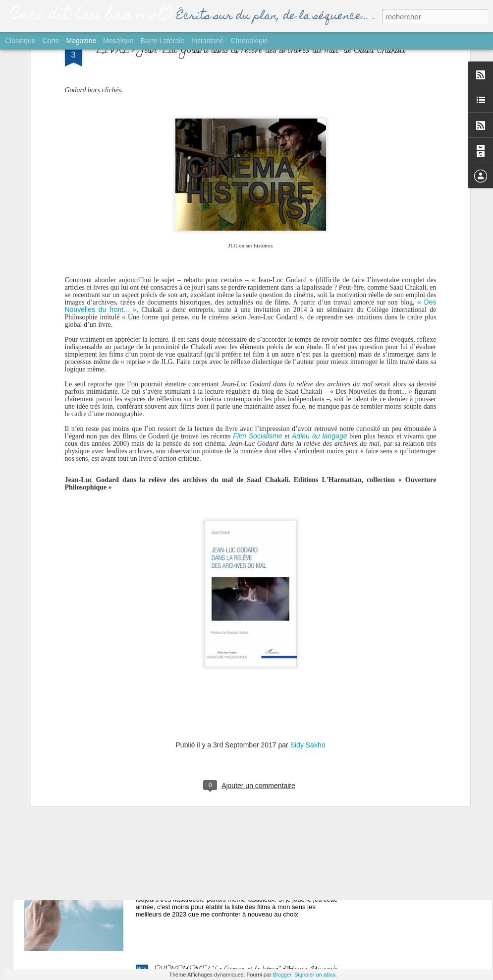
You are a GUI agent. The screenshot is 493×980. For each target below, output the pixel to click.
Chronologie (249, 41)
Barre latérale (162, 41)
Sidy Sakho (308, 608)
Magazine (82, 41)
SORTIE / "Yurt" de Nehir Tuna (204, 633)
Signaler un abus (315, 975)
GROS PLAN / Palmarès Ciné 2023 (211, 858)
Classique (20, 41)
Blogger (282, 975)
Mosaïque (118, 41)
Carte (51, 41)
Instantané (207, 41)
